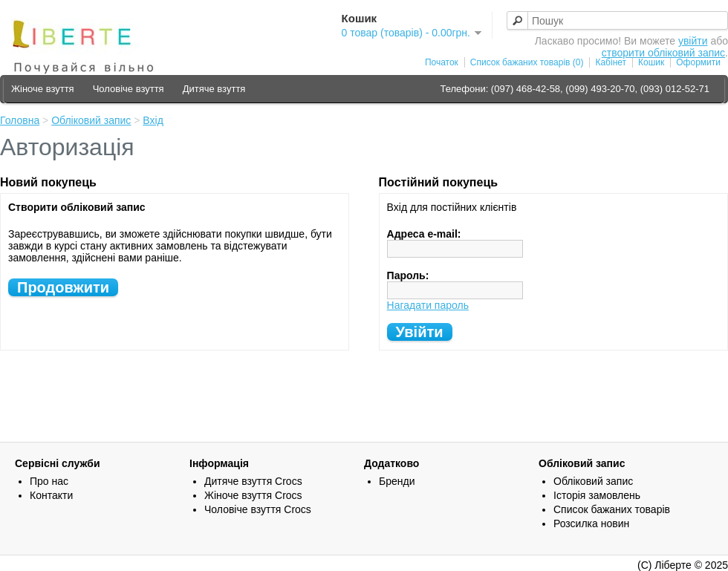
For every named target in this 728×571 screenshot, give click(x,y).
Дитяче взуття (214, 89)
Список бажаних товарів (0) (527, 62)
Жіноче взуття (43, 89)
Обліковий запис (91, 120)
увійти (693, 41)
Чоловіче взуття (129, 89)
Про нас (49, 481)
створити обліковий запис (663, 53)
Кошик (651, 62)
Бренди (397, 481)
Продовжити (63, 287)
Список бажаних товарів (612, 509)
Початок (442, 62)
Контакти (51, 495)
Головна (20, 120)
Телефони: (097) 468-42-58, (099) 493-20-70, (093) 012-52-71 (575, 89)
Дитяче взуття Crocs (253, 481)
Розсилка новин (591, 523)
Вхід (153, 120)
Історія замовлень (597, 495)
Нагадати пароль (428, 305)
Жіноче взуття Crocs (253, 495)
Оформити (698, 62)
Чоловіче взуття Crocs (258, 509)
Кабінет (611, 62)
